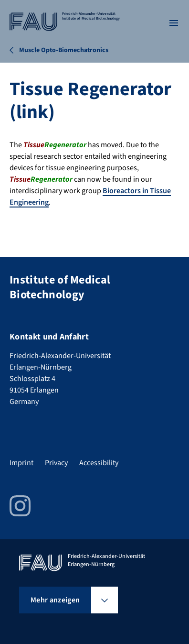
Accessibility (99, 463)
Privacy (56, 463)
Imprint (21, 463)
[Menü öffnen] (174, 23)
